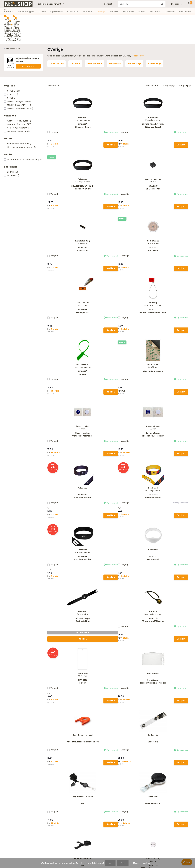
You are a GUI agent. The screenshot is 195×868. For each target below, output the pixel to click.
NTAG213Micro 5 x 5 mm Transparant (137, 563)
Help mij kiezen (28, 45)
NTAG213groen (64, 235)
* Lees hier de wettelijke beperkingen (146, 756)
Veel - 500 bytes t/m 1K (18, 106)
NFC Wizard (9, 815)
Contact (108, 4)
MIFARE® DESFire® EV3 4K (19, 87)
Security (87, 12)
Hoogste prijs (185, 64)
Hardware (128, 12)
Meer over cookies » (142, 863)
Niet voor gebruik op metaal (21, 126)
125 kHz (114, 12)
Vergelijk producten (78, 803)
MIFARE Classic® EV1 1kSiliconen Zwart (101, 104)
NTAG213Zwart (137, 496)
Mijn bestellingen (77, 799)
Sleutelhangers (26, 12)
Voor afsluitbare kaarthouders (64, 431)
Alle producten (13, 27)
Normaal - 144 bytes (18, 103)
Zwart (137, 429)
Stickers (9, 12)
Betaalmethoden (12, 794)
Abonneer (181, 750)
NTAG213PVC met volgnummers (101, 496)
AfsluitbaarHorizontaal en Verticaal (174, 365)
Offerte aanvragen (13, 820)
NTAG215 (11, 73)
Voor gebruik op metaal (18, 122)
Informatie (185, 12)
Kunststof (73, 12)
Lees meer (138, 35)
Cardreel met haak (174, 560)
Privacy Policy (10, 807)
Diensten (170, 12)
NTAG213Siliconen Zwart (64, 104)
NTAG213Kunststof (64, 169)
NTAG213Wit (174, 496)
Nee (123, 863)
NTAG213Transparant (137, 169)
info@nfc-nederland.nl (79, 767)
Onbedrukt (13, 154)
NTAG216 (11, 77)
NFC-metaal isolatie (101, 233)
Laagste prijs (169, 64)
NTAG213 (12, 69)
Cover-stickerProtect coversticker (137, 235)
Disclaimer (9, 811)
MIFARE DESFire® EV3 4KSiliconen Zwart (137, 104)
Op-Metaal (56, 12)
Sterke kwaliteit (174, 429)
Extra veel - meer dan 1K (19, 110)
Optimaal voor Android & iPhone (23, 138)
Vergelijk (56, 111)
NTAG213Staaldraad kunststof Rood (174, 171)
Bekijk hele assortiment (51, 4)
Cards (42, 12)
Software (155, 12)
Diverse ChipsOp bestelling (64, 365)
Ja (110, 863)
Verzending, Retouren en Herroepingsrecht (24, 799)
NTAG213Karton (137, 365)
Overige (101, 12)
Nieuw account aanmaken (81, 794)
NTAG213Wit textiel (101, 169)
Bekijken (70, 123)
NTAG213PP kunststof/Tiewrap (101, 365)
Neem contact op (16, 755)
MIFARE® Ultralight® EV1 (17, 80)
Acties (142, 12)
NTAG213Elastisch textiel (64, 300)
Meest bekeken (152, 64)
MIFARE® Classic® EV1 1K (18, 84)
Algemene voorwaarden (15, 803)
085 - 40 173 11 (74, 763)
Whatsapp (73, 758)
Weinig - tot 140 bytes (18, 99)
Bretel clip (101, 429)
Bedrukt (11, 150)
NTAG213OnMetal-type (174, 104)
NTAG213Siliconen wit (174, 300)
